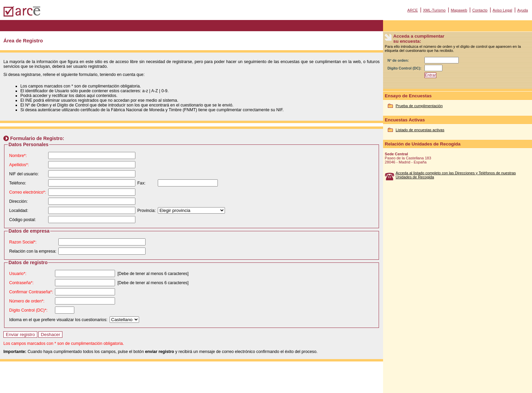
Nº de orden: (398, 60)
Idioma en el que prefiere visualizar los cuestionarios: (58, 320)
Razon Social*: (23, 242)
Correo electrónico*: (28, 192)
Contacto (480, 10)
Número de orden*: (27, 301)
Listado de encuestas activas (420, 130)
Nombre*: (18, 156)
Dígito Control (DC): (404, 68)
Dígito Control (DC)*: (28, 310)
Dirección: (18, 201)
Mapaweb (459, 10)
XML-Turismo (434, 10)
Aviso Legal (502, 10)
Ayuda (522, 10)
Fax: (141, 183)
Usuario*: (18, 274)
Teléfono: (18, 183)
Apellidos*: (19, 165)
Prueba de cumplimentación (419, 106)
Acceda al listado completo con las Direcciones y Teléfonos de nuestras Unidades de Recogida (456, 175)
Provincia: (147, 211)
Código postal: (23, 220)
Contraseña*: (21, 283)
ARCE (412, 10)
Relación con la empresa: (33, 251)
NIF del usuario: (24, 174)
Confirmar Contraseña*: (31, 292)
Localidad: (19, 211)
